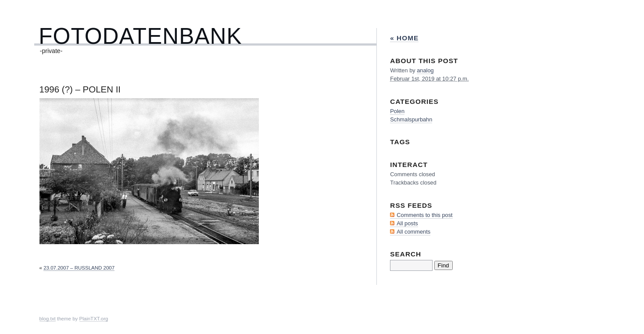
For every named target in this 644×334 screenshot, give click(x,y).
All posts (407, 223)
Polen (397, 111)
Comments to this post (424, 215)
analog (425, 70)
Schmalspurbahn (411, 119)
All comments (413, 232)
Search (406, 254)
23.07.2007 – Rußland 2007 (79, 268)
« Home (404, 38)
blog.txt (48, 319)
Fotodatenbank (140, 36)
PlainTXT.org (94, 319)
